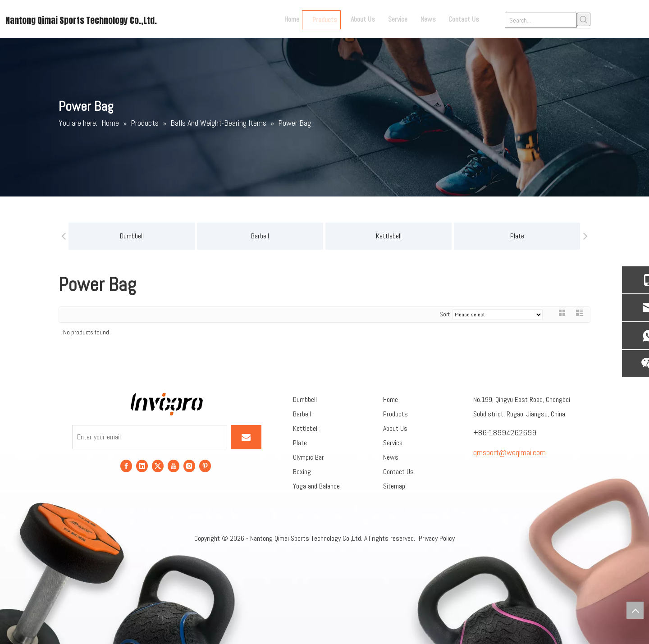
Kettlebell (344, 236)
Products (395, 414)
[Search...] (541, 20)
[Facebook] (126, 465)
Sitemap (394, 486)
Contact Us (398, 472)
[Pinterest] (205, 465)
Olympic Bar (309, 457)
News (391, 457)
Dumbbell (87, 236)
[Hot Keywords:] (584, 19)
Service (393, 443)
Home (391, 400)
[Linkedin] (142, 465)
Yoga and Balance (316, 486)
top (635, 610)
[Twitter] (158, 465)
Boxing (302, 472)
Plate (472, 236)
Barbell (215, 236)
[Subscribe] (246, 437)
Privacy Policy (437, 538)
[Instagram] (189, 465)
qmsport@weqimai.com (510, 452)
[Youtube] (174, 465)
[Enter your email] (150, 437)
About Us (395, 428)
